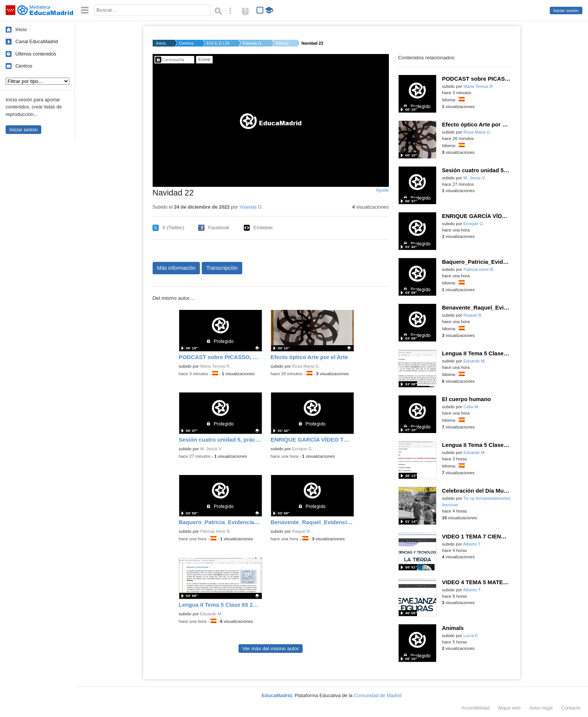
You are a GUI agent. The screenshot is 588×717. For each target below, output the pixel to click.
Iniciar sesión (566, 11)
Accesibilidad (475, 708)
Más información (176, 268)
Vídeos (282, 43)
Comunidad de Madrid (378, 695)
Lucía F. (471, 636)
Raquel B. (302, 531)
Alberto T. (472, 544)
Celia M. (471, 407)
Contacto (571, 708)
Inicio (21, 29)
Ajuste (382, 190)
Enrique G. (302, 449)
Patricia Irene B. (216, 531)
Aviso (541, 708)
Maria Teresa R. (215, 366)
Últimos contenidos (36, 54)
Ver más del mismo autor (270, 649)
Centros (24, 66)
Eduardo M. (211, 614)
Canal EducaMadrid (37, 41)
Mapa (510, 708)
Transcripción (222, 268)
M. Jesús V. (211, 449)
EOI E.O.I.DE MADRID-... (218, 43)
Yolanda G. (252, 43)
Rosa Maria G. (306, 366)
